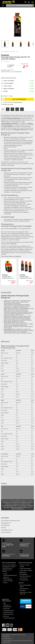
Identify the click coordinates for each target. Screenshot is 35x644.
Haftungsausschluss (9, 611)
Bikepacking (23, 572)
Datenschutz (7, 609)
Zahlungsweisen (24, 580)
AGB (4, 603)
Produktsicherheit (8, 612)
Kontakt (5, 583)
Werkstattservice (24, 589)
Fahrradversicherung (25, 576)
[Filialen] (25, 2)
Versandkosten (24, 578)
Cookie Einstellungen (9, 618)
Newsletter (23, 590)
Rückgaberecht (18, 102)
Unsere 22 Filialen (8, 581)
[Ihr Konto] (29, 2)
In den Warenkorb (19, 99)
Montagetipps (23, 574)
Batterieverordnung (8, 614)
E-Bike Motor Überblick (26, 570)
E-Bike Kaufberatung (25, 568)
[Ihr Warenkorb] (33, 2)
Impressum (6, 616)
